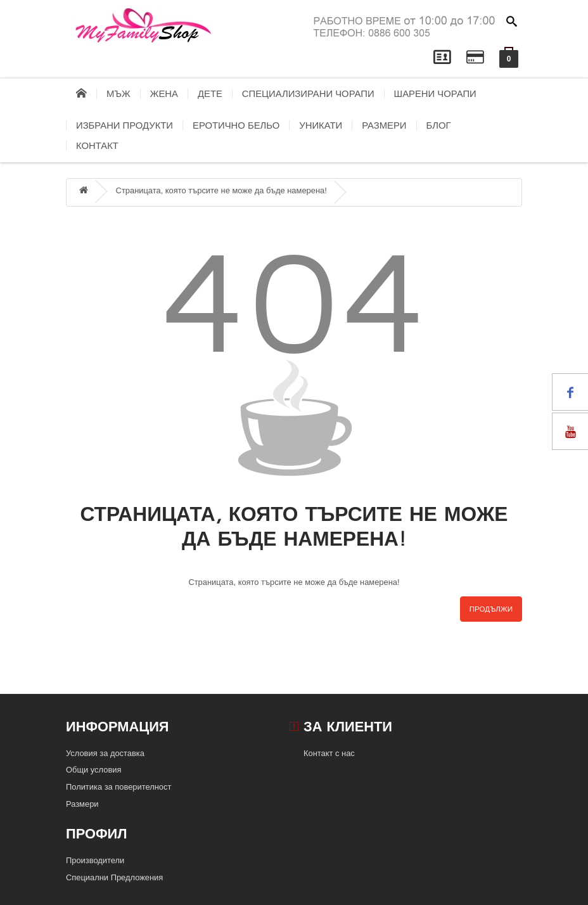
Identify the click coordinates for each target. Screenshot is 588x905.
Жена (164, 94)
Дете (210, 94)
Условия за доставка (105, 753)
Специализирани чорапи (308, 94)
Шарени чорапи (435, 94)
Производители (95, 860)
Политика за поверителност (118, 787)
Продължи (491, 609)
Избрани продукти (125, 125)
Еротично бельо (236, 125)
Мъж (118, 94)
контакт (97, 146)
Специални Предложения (114, 877)
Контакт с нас (329, 753)
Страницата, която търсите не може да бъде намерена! (221, 190)
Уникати (321, 125)
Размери (384, 125)
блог (439, 125)
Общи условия (93, 770)
